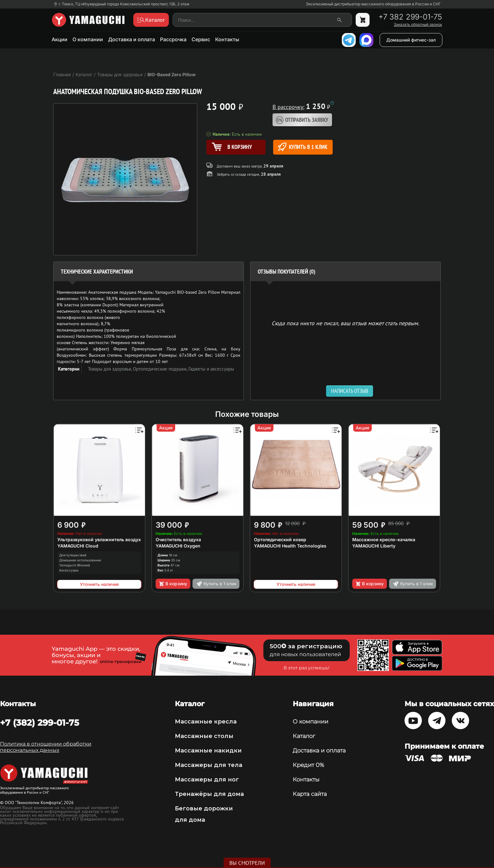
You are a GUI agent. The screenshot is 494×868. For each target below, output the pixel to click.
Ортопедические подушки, (161, 369)
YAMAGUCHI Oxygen (178, 546)
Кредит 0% (308, 765)
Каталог (304, 736)
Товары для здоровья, (110, 369)
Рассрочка (173, 39)
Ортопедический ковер (280, 539)
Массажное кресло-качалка (384, 539)
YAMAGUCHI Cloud (78, 546)
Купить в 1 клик (303, 147)
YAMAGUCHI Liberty (374, 546)
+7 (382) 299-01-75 (40, 723)
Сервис (201, 39)
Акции (60, 39)
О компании (88, 39)
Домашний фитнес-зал (411, 40)
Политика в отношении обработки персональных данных (46, 747)
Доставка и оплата (132, 39)
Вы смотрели (247, 863)
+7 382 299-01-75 (410, 17)
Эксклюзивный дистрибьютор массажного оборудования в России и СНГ (373, 4)
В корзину (173, 584)
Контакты (227, 39)
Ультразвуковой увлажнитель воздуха (100, 539)
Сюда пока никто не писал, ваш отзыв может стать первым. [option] (345, 323)
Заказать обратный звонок (418, 25)
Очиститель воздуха (178, 539)
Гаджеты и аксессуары (211, 369)
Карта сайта (310, 794)
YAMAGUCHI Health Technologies (290, 546)
